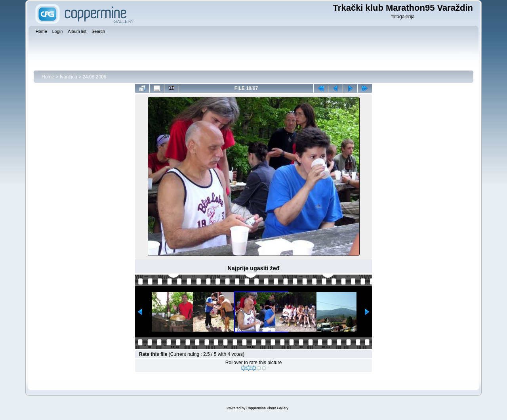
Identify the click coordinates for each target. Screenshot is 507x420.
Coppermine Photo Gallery (267, 408)
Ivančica (69, 77)
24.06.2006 (94, 77)
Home (48, 77)
